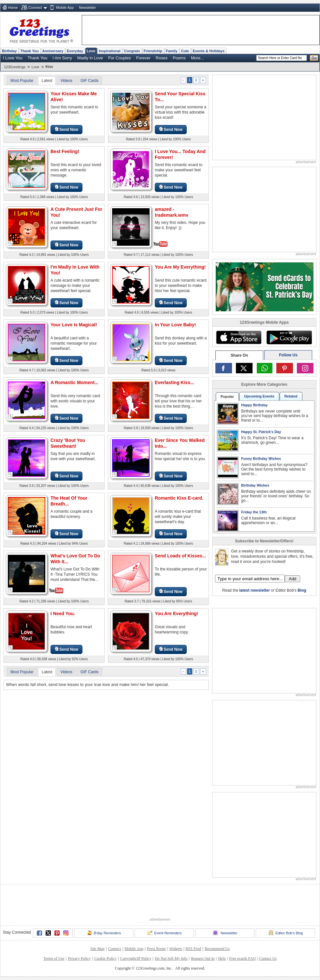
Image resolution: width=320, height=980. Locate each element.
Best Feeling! (65, 151)
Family (172, 51)
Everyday (75, 51)
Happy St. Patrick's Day (261, 432)
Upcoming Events (259, 396)
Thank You (29, 51)
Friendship (153, 51)
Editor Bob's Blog (286, 933)
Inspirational (110, 51)
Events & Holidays (209, 51)
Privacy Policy (79, 958)
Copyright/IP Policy (136, 958)
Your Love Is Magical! (74, 325)
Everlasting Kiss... (175, 382)
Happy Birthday (254, 405)
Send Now (66, 129)
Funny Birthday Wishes (261, 459)
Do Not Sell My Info (171, 958)
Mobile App (65, 8)
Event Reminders (164, 933)
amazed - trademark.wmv (172, 212)
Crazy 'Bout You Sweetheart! (68, 443)
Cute (185, 51)
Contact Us (268, 958)
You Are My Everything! (180, 267)
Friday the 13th (254, 512)
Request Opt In (203, 958)
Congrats (132, 51)
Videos (66, 81)
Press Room (156, 949)
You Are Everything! (176, 614)
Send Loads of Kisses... (180, 556)
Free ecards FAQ (242, 958)
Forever (143, 58)
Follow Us (288, 355)
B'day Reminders (104, 933)
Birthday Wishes (255, 485)
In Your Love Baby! (175, 325)
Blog (302, 590)
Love (91, 51)
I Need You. (63, 614)
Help (222, 958)
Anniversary (53, 51)
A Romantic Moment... (74, 382)
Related (291, 396)
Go (314, 58)
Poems (179, 58)
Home (13, 8)
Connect (35, 8)
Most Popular (22, 81)
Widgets (176, 949)
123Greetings (15, 67)
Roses (162, 58)
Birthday (9, 51)
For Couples (120, 58)
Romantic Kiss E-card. (179, 498)
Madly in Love (90, 58)
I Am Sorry (62, 58)
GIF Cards (89, 81)
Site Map (97, 949)
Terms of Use (54, 958)
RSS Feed (193, 949)
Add (292, 579)
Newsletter (87, 8)
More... (197, 58)
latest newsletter (255, 590)
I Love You (13, 58)
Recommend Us (217, 949)
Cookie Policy (105, 958)
